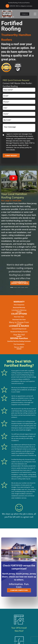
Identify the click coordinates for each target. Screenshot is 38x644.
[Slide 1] (12, 287)
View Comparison (19, 305)
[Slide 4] (23, 287)
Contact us (25, 14)
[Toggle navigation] (35, 14)
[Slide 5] (26, 287)
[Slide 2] (15, 287)
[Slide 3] (19, 287)
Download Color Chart (19, 320)
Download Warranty (19, 307)
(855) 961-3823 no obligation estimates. (21, 6)
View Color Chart (19, 317)
